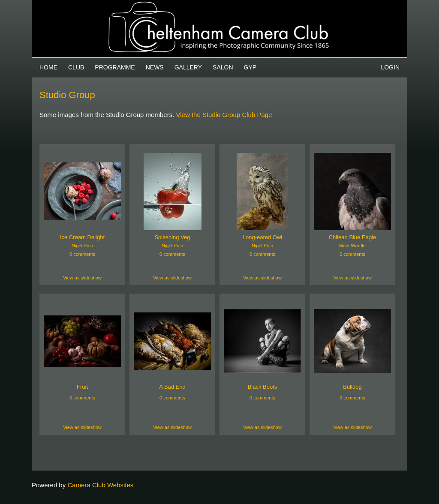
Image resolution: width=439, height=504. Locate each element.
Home (48, 67)
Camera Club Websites (100, 485)
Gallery (188, 67)
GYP (250, 67)
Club (76, 67)
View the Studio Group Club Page (224, 115)
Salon (223, 67)
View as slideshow (82, 278)
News (155, 67)
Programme (115, 67)
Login (390, 67)
